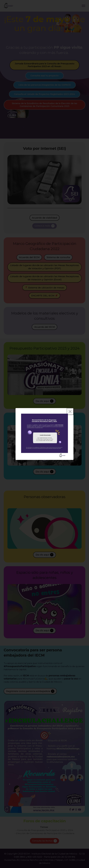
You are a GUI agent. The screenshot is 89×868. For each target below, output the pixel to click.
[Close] (70, 412)
